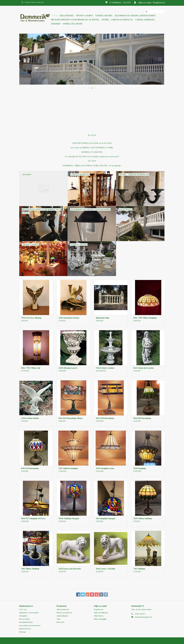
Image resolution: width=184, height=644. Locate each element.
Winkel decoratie (73, 24)
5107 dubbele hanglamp (68, 468)
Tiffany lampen (84, 16)
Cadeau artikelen (145, 20)
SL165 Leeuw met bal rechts (70, 569)
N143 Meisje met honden (144, 368)
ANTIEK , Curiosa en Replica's (117, 20)
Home (54, 16)
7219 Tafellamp (139, 569)
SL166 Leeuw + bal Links (106, 569)
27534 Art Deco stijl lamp (31, 318)
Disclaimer (23, 616)
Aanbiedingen (62, 616)
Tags (58, 619)
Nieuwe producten (64, 613)
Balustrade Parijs (102, 318)
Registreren (99, 609)
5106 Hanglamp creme (105, 468)
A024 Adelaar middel (30, 418)
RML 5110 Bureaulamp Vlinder (71, 418)
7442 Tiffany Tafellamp (30, 569)
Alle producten (63, 609)
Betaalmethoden (26, 622)
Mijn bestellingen (101, 613)
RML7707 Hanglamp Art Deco (33, 518)
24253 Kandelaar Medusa (69, 318)
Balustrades (67, 16)
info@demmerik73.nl (143, 617)
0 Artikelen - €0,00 (118, 3)
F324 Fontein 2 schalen (105, 368)
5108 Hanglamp (140, 468)
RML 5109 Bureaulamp (105, 418)
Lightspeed (75, 641)
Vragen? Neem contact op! (33, 2)
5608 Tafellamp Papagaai (69, 518)
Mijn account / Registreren (149, 3)
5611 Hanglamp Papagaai (106, 518)
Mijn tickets (99, 616)
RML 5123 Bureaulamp (30, 468)
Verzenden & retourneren (30, 626)
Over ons (23, 609)
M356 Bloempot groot (68, 368)
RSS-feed (60, 622)
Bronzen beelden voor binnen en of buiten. (75, 20)
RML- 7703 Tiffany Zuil (31, 368)
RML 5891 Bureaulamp (142, 418)
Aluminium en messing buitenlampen (135, 16)
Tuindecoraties (104, 16)
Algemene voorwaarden (29, 613)
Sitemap (22, 632)
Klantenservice (25, 629)
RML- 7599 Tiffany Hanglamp (145, 318)
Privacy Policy (24, 619)
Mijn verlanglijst (100, 619)
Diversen (56, 24)
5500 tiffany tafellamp (143, 518)
